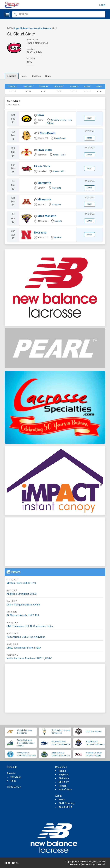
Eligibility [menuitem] (64, 775)
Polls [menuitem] (13, 781)
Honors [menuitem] (63, 786)
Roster (24, 76)
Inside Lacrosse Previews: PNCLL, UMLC (29, 658)
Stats (48, 76)
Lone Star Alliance (94, 732)
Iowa (41, 115)
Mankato (58, 221)
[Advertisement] (55, 542)
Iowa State (45, 150)
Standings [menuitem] (16, 777)
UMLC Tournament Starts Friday (24, 648)
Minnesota (44, 199)
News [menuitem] (62, 800)
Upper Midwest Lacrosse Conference (32, 28)
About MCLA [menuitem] (65, 807)
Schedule (12, 76)
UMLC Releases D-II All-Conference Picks (30, 626)
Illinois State (42, 166)
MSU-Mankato (47, 216)
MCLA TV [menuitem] (64, 782)
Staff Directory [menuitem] (67, 803)
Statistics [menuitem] (64, 778)
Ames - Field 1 (59, 155)
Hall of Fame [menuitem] (66, 790)
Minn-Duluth (48, 133)
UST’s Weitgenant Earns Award (23, 605)
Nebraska (40, 232)
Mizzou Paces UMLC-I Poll (21, 583)
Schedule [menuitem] (12, 767)
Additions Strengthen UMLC (22, 594)
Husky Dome (60, 138)
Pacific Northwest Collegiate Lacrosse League (26, 743)
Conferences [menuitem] (14, 787)
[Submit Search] (15, 14)
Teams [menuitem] (62, 771)
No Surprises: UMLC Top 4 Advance (26, 637)
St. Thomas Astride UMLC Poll (23, 615)
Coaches (36, 76)
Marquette (44, 183)
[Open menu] (7, 14)
